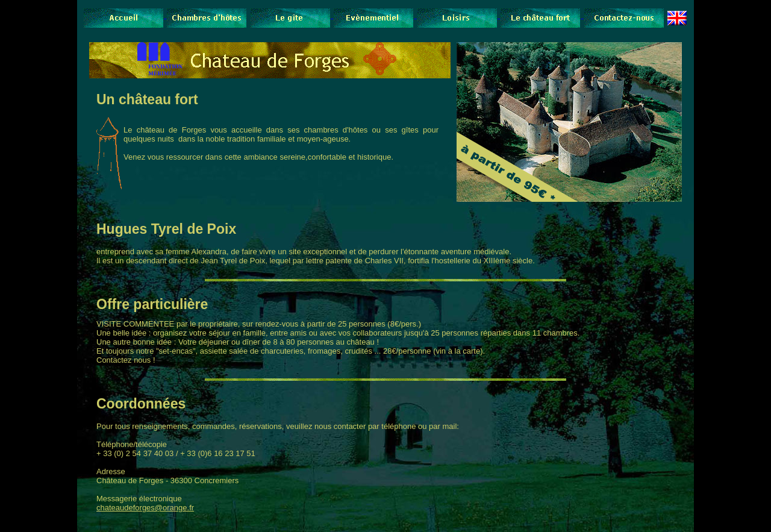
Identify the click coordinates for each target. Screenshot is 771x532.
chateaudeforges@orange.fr (145, 508)
